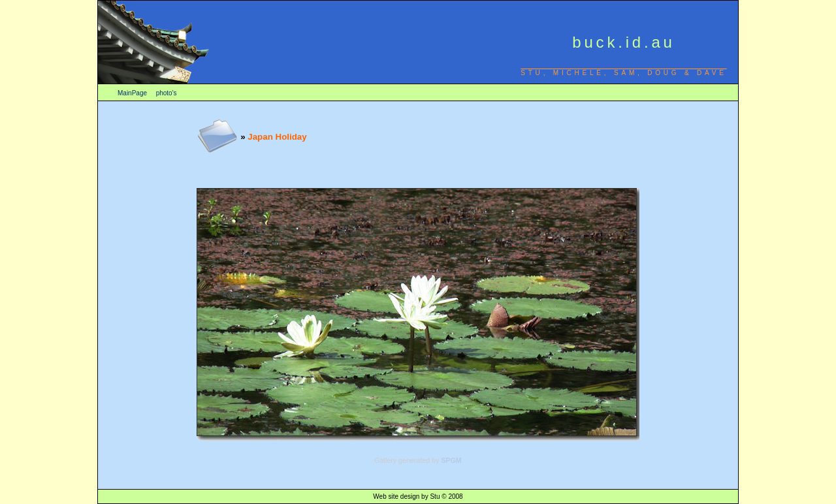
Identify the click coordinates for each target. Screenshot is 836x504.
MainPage (132, 93)
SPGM (451, 460)
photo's (167, 93)
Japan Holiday (277, 137)
